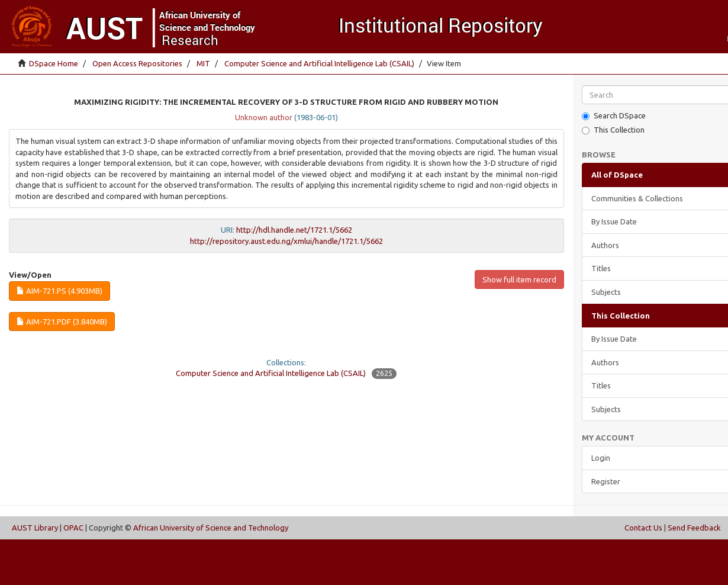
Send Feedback (694, 528)
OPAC (73, 528)
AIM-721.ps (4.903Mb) (59, 291)
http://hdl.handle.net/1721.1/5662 (294, 230)
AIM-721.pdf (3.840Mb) (62, 322)
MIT (203, 63)
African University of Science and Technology (211, 528)
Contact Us (643, 528)
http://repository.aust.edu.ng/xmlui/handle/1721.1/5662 (286, 241)
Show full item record (519, 279)
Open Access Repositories (137, 63)
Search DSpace (614, 116)
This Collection (613, 130)
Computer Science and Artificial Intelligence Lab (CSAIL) (319, 63)
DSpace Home (54, 63)
